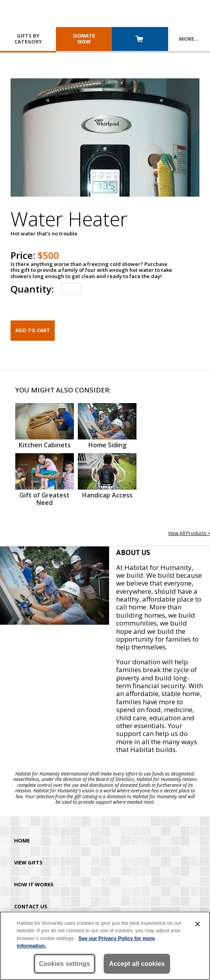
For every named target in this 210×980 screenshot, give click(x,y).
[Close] (197, 924)
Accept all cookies (137, 964)
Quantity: (32, 289)
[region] (105, 946)
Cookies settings (65, 964)
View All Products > (189, 533)
